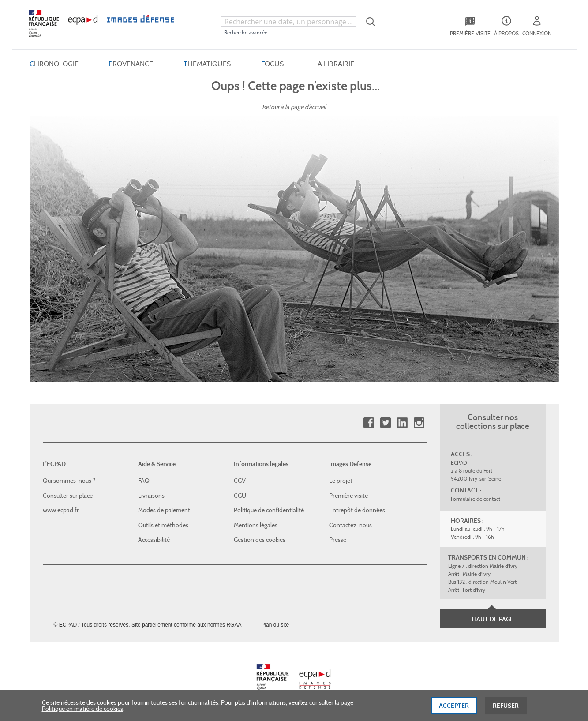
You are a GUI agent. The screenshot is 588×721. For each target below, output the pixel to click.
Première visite (348, 496)
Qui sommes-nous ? (69, 481)
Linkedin (402, 423)
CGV (240, 481)
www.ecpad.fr (61, 510)
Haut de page (493, 619)
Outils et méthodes (163, 525)
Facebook (369, 423)
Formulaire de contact (476, 499)
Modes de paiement (164, 510)
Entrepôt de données (357, 510)
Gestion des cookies (260, 540)
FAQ (144, 481)
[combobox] (288, 22)
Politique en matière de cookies (82, 711)
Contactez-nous (350, 525)
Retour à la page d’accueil (294, 107)
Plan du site (275, 625)
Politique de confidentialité (269, 510)
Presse (338, 540)
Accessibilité (154, 540)
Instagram (419, 423)
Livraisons (151, 496)
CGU (240, 496)
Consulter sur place (68, 496)
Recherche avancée (246, 32)
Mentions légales (256, 525)
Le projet (341, 481)
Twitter (385, 423)
